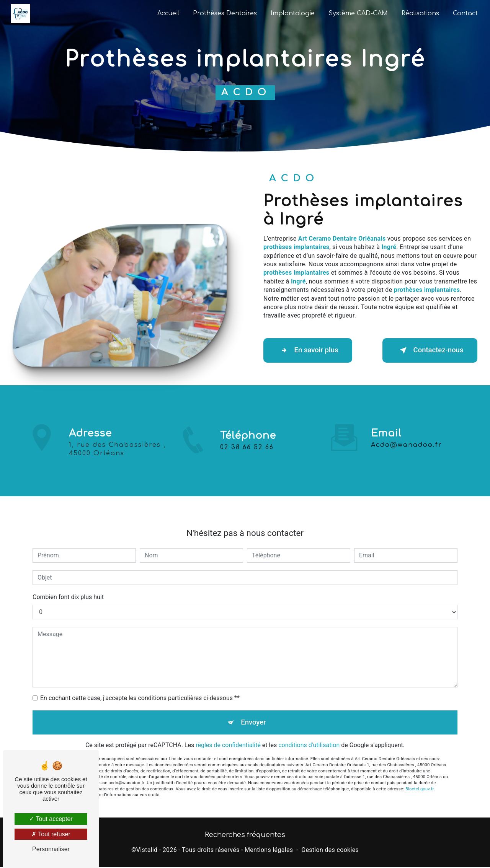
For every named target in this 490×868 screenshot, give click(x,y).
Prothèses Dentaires (224, 13)
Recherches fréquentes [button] (245, 836)
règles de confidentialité (228, 739)
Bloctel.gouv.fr (420, 783)
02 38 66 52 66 (247, 455)
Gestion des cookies (330, 851)
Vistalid (147, 851)
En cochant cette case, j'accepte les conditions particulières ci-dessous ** (140, 690)
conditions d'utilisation (309, 739)
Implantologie (292, 13)
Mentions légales (269, 851)
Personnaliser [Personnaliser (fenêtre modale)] (51, 849)
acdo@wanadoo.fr (407, 437)
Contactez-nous (427, 350)
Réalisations (420, 13)
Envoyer (254, 715)
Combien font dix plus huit (68, 589)
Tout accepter (51, 819)
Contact (465, 13)
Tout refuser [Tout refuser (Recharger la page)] (51, 834)
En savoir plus (310, 350)
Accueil (167, 13)
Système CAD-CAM (357, 13)
